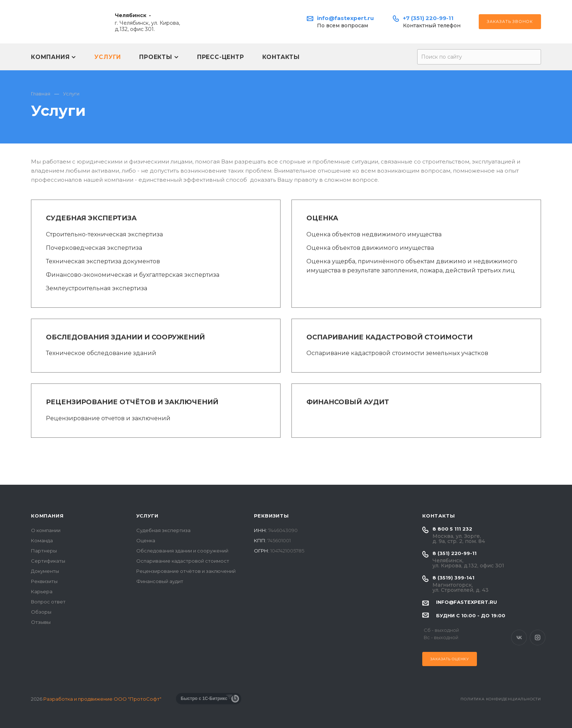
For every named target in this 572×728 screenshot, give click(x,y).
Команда (42, 540)
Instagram (538, 638)
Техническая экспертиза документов (103, 261)
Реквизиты (44, 581)
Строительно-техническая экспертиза (104, 234)
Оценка (322, 218)
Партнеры (44, 551)
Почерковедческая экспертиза (94, 248)
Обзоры (41, 612)
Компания (47, 516)
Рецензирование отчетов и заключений (108, 418)
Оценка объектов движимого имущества (370, 248)
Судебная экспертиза (91, 218)
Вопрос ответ (48, 602)
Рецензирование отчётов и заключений (132, 402)
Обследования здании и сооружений (125, 337)
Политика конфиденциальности (501, 699)
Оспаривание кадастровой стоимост (183, 561)
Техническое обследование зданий (101, 353)
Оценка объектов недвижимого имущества (374, 234)
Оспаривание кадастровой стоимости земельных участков (397, 353)
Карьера (42, 591)
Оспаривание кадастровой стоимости (389, 337)
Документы (45, 571)
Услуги (147, 516)
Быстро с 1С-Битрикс (204, 699)
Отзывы (41, 622)
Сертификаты (48, 561)
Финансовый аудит (348, 402)
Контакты (438, 516)
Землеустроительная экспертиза (97, 288)
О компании (46, 530)
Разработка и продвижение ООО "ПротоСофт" (102, 699)
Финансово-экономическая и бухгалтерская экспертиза (133, 275)
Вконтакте (519, 638)
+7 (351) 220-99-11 (428, 18)
